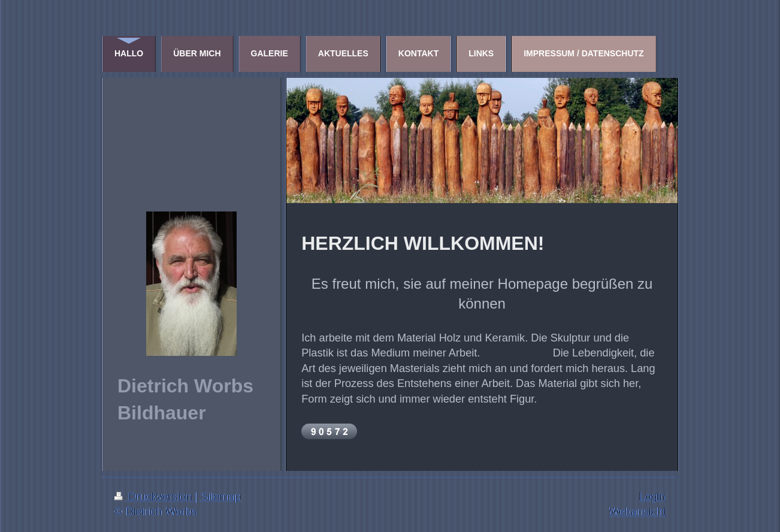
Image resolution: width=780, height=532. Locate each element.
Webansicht (637, 512)
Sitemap (221, 497)
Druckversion (155, 497)
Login (652, 497)
